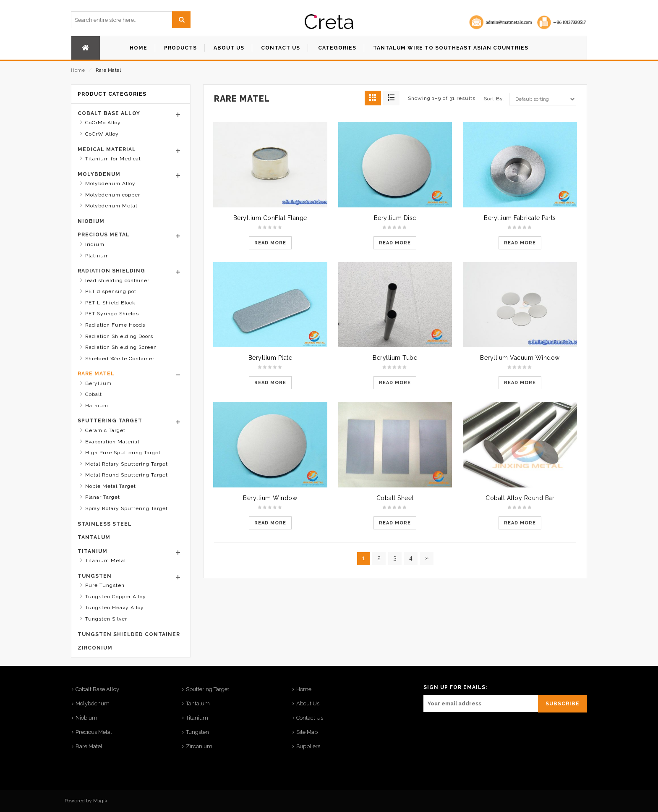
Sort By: (494, 99)
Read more (270, 243)
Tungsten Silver (106, 619)
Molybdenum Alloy (110, 183)
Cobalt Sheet (395, 498)
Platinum (97, 256)
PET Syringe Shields (112, 314)
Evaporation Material (112, 442)
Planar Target (103, 497)
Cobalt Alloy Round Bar (520, 498)
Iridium (95, 244)
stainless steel (105, 524)
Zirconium (95, 648)
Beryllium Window (270, 498)
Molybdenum (99, 174)
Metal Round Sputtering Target (127, 475)
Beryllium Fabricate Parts (520, 218)
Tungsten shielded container (129, 634)
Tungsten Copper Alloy (116, 597)
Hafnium (97, 406)
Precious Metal (104, 235)
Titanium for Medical (113, 159)
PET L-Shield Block (110, 303)
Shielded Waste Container (120, 359)
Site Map (307, 732)
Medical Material (107, 149)
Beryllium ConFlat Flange (270, 218)
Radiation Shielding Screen (121, 347)
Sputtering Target (110, 421)
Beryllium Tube (395, 358)
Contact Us (310, 718)
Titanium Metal (106, 561)
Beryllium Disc (395, 218)
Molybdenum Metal (111, 206)
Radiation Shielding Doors (119, 336)
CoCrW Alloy (102, 134)
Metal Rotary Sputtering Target (127, 464)
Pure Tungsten (105, 585)
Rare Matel (96, 374)
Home (78, 70)
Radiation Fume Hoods (115, 325)
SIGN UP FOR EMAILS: (455, 687)
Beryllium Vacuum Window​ (520, 358)
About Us (308, 703)
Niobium (91, 221)
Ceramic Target (105, 430)
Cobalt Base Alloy (109, 113)
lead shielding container (117, 280)
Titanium (93, 551)
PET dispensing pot (111, 291)
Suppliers (308, 746)
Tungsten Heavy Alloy (115, 608)
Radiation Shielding (111, 271)
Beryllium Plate (270, 358)
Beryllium (98, 383)
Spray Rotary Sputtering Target (127, 508)
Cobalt (94, 394)
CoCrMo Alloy (103, 123)
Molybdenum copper (113, 195)
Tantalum (94, 537)
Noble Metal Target (111, 486)
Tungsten (95, 576)
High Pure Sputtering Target (123, 453)
